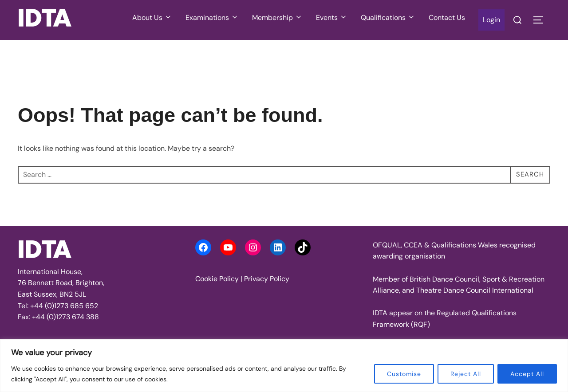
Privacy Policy (267, 279)
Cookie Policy (217, 279)
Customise (404, 374)
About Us (152, 18)
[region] (284, 366)
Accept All (527, 374)
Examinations (212, 18)
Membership (277, 18)
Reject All (466, 374)
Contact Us (447, 18)
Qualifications (388, 18)
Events (332, 18)
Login (491, 20)
